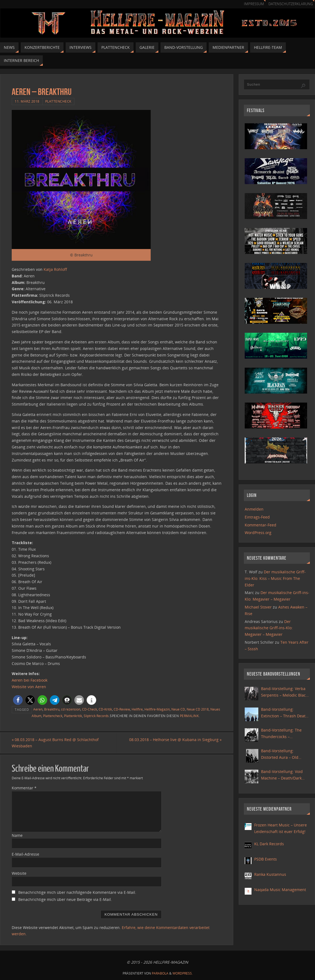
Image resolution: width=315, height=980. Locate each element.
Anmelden (254, 509)
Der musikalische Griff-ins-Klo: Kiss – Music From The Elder (275, 578)
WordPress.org (258, 533)
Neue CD (178, 709)
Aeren (38, 709)
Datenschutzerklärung (291, 4)
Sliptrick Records (96, 716)
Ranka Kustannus (270, 874)
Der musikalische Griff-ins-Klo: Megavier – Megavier (269, 628)
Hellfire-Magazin (157, 709)
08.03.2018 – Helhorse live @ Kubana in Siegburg (175, 740)
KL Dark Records (269, 844)
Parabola (160, 973)
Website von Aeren (29, 687)
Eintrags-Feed (257, 517)
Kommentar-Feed (261, 525)
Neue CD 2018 (198, 709)
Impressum (254, 4)
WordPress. (183, 973)
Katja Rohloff (55, 269)
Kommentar (24, 788)
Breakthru (52, 709)
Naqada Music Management (280, 890)
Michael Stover (258, 607)
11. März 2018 (27, 101)
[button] (18, 700)
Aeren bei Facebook (30, 680)
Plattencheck (58, 101)
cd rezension (71, 709)
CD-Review (122, 709)
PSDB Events (266, 859)
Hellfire (137, 709)
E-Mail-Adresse (25, 854)
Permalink (189, 716)
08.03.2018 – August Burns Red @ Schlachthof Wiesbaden (55, 743)
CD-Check (90, 709)
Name (17, 835)
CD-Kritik (105, 709)
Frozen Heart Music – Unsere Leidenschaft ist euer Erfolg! (281, 828)
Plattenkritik (73, 716)
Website (19, 873)
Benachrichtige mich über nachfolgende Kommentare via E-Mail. (77, 892)
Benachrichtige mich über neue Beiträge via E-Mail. (65, 899)
